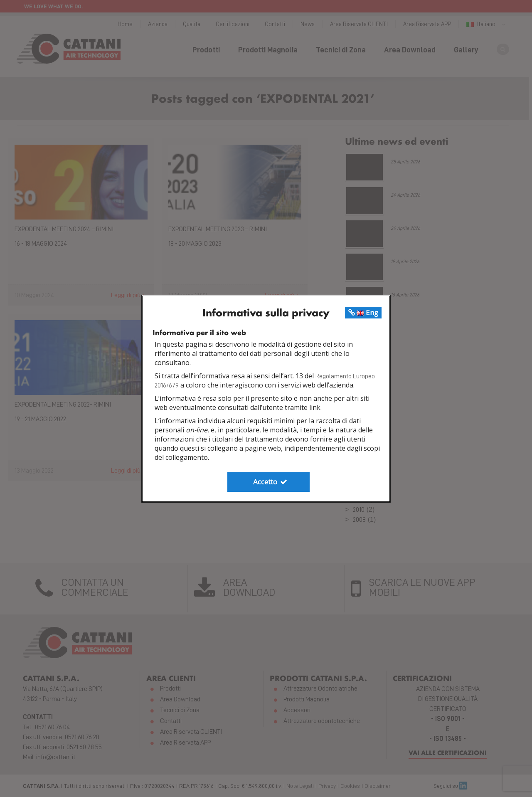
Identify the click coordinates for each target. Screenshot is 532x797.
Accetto (271, 482)
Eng (363, 312)
